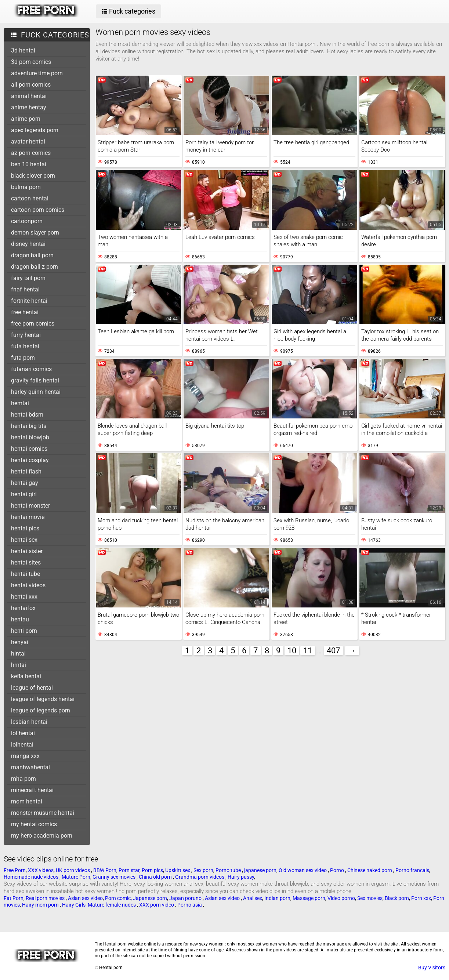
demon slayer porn (35, 233)
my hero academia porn (42, 836)
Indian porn (277, 898)
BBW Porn (105, 870)
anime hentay (29, 107)
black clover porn (33, 176)
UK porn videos (73, 870)
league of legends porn (41, 710)
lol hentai (23, 733)
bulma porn (26, 187)
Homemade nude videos (32, 877)
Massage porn (309, 898)
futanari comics (31, 369)
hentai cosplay (30, 460)
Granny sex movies (115, 877)
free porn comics (33, 324)
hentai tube (26, 574)
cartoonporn (27, 221)
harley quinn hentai (36, 392)
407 (333, 651)
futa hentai (25, 346)
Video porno (341, 898)
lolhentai (22, 745)
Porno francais (412, 870)
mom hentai (27, 801)
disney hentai (28, 244)
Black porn (397, 898)
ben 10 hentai (29, 164)
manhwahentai (30, 767)
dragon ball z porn (35, 267)
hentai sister (27, 551)
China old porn (156, 877)
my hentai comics (34, 824)
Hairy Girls (74, 905)
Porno (338, 870)
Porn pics (152, 870)
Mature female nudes (112, 905)
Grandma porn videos (200, 877)
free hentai (25, 312)
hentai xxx (24, 597)
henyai (20, 642)
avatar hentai (28, 141)
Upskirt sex (178, 870)
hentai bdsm (27, 415)
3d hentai (23, 50)
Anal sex (253, 898)
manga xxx (25, 756)
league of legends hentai (43, 699)
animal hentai (29, 96)
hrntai (19, 665)
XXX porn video (157, 905)
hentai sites (26, 562)
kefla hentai (26, 676)
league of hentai (32, 688)
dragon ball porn (32, 255)
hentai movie (28, 517)
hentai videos (28, 585)
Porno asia (190, 905)
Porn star (129, 870)
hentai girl (24, 494)
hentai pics (25, 528)
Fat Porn (14, 898)
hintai (18, 654)
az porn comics (31, 153)
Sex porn (203, 870)
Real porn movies (46, 898)
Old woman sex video (303, 870)
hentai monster (30, 506)
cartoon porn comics (38, 210)
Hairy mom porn (41, 905)
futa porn (23, 358)
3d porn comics (31, 62)
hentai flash (26, 471)
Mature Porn (76, 877)
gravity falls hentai (35, 380)
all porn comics (31, 85)
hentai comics (29, 449)
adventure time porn (37, 73)
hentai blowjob (30, 437)
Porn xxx (421, 898)
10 (292, 651)
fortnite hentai (29, 301)
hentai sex (24, 540)
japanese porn (260, 870)
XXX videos (41, 870)
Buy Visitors (432, 968)
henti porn (24, 631)
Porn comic (118, 898)
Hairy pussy (241, 877)
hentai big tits (29, 426)
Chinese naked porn (370, 870)
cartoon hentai (30, 198)
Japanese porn (150, 898)
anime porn (26, 119)
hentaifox (23, 608)
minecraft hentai (32, 790)
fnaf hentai (25, 289)
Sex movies (370, 898)
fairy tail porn (28, 278)
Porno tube (229, 870)
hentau (20, 619)
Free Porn (15, 870)
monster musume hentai (43, 813)
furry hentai (26, 335)
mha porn (23, 779)
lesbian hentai (29, 722)
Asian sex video (85, 898)
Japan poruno (186, 898)
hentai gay (25, 483)
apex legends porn (35, 130)
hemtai (20, 403)
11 (308, 651)
